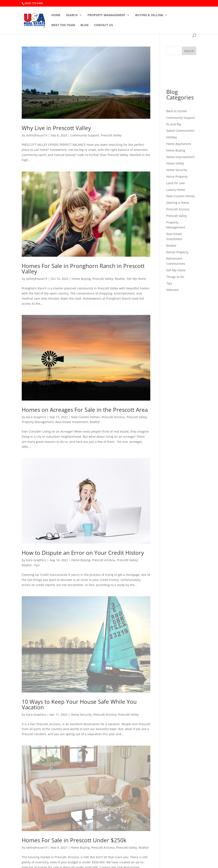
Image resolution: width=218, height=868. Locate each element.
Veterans (173, 290)
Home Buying (81, 279)
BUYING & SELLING (149, 15)
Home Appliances (179, 144)
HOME (56, 15)
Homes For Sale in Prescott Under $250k (74, 840)
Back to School (176, 111)
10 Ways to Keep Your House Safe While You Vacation (79, 704)
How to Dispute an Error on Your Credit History (83, 553)
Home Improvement (180, 157)
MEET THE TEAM (63, 25)
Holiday (172, 137)
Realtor (120, 279)
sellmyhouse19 (37, 135)
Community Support (85, 135)
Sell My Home (136, 279)
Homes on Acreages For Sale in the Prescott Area (85, 410)
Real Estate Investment (72, 422)
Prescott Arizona (113, 417)
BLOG (85, 25)
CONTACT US (104, 25)
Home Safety (175, 163)
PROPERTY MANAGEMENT (106, 15)
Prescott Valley (111, 135)
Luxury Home (176, 190)
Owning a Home (178, 203)
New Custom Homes (85, 417)
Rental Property (177, 252)
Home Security (81, 714)
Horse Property (177, 176)
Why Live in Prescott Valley (56, 128)
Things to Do (175, 277)
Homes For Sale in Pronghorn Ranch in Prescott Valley (83, 269)
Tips (37, 565)
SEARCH (72, 15)
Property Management (38, 422)
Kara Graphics (36, 417)
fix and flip (174, 124)
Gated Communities (180, 131)
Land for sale (176, 183)
